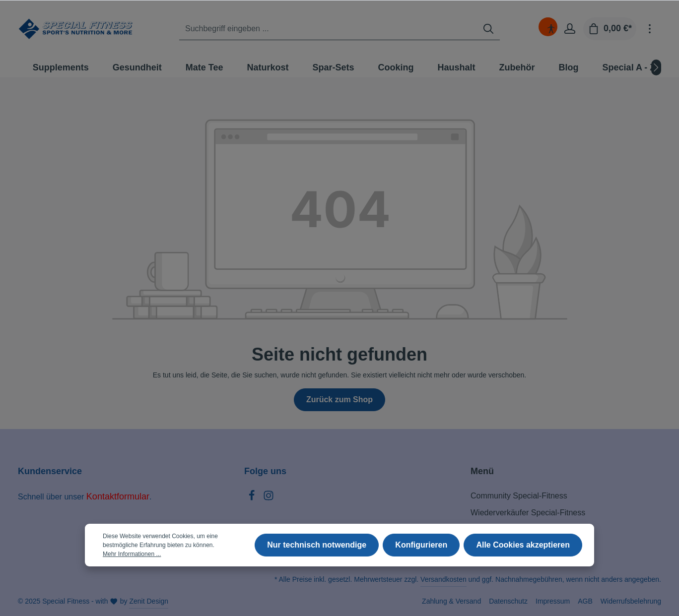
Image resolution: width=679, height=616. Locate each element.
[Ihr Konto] (570, 29)
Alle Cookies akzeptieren (523, 545)
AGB (585, 601)
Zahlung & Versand (451, 601)
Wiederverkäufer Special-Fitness (528, 513)
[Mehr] (650, 29)
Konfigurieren (422, 545)
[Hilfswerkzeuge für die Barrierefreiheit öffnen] (551, 29)
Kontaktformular (118, 496)
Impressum (553, 601)
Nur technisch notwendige (317, 545)
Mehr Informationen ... (132, 554)
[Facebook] (253, 498)
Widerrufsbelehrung (631, 601)
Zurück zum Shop (339, 400)
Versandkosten (443, 579)
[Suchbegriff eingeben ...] (328, 29)
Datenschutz (508, 601)
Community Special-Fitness (519, 496)
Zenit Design (149, 601)
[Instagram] (269, 498)
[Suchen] (488, 29)
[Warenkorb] (610, 29)
